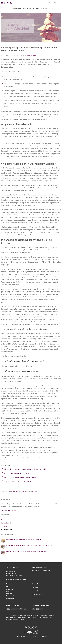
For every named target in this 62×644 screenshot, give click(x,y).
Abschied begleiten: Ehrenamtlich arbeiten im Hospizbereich (25, 469)
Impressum (10, 589)
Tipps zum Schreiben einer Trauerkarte (18, 481)
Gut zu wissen (5, 523)
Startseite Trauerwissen (9, 510)
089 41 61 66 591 (11, 573)
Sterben (39, 491)
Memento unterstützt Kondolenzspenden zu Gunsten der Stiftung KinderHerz (29, 545)
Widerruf (9, 594)
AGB (8, 591)
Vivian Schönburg (31, 55)
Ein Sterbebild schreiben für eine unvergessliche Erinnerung (24, 540)
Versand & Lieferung (12, 596)
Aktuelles (4, 520)
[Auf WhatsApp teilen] (26, 628)
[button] (55, 3)
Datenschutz (10, 598)
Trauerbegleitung (15, 45)
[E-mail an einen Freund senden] (33, 628)
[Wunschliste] (50, 3)
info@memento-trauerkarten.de (16, 579)
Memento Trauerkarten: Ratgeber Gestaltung (20, 477)
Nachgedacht (5, 45)
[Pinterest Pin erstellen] (36, 628)
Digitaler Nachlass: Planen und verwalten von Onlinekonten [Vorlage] (27, 551)
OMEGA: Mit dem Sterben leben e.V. (17, 473)
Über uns (9, 587)
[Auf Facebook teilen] (29, 628)
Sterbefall (35, 491)
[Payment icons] (37, 609)
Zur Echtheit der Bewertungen (41, 570)
